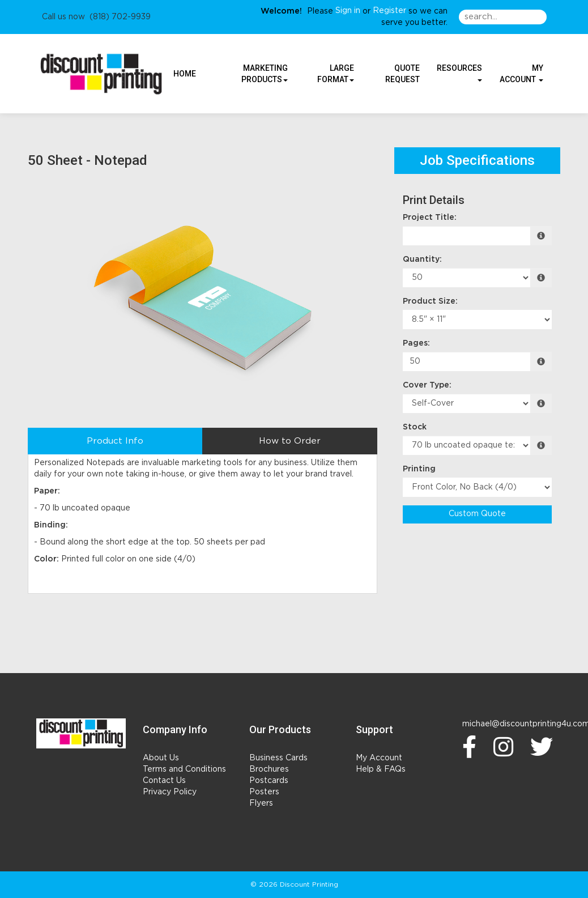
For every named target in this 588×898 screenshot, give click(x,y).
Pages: (416, 343)
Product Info (115, 441)
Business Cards (278, 758)
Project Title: (430, 218)
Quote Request (402, 74)
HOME (185, 74)
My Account (379, 758)
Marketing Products (265, 74)
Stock (415, 427)
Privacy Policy (170, 792)
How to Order (290, 441)
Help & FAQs (381, 769)
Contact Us (164, 781)
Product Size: (430, 301)
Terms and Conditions (184, 769)
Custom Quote (477, 514)
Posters (264, 792)
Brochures (269, 769)
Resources (459, 72)
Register (389, 11)
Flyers (261, 803)
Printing (419, 469)
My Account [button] (521, 74)
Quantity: (422, 259)
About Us (161, 758)
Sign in (348, 11)
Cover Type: (427, 385)
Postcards (269, 781)
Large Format (336, 74)
